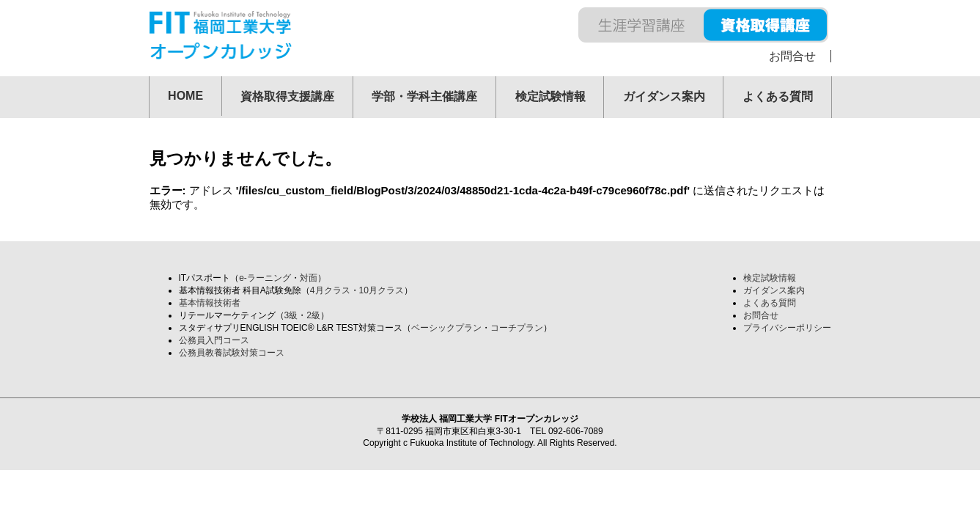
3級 (291, 315)
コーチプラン (517, 328)
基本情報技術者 (210, 303)
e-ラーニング (265, 278)
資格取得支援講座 (287, 96)
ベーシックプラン (446, 328)
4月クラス (330, 290)
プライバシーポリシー (787, 328)
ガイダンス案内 (664, 96)
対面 (309, 278)
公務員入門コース (214, 340)
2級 (313, 315)
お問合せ (792, 56)
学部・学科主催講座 (424, 96)
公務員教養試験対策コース (232, 353)
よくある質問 (778, 96)
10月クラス (382, 290)
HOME (185, 96)
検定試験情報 (550, 96)
